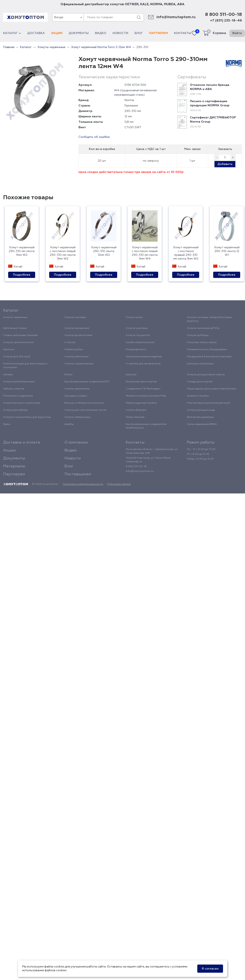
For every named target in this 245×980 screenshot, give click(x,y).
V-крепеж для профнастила (143, 364)
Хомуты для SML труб (17, 357)
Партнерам (158, 33)
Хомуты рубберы (198, 335)
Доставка (36, 33)
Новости (120, 33)
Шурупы (131, 375)
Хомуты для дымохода (201, 410)
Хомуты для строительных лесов (85, 410)
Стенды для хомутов (200, 382)
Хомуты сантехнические (18, 342)
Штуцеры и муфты (76, 396)
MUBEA (170, 4)
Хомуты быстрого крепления (22, 403)
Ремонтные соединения (18, 396)
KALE (144, 4)
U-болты (70, 342)
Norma (129, 100)
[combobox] (68, 17)
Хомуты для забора (15, 410)
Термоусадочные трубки (141, 403)
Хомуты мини (134, 317)
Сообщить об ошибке (94, 137)
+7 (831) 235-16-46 (226, 21)
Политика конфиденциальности (83, 484)
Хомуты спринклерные (79, 364)
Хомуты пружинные (77, 328)
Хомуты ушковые (137, 328)
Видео (101, 33)
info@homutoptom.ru (176, 17)
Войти (237, 33)
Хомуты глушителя (138, 335)
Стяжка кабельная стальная (20, 335)
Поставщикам (78, 474)
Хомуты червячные (15, 317)
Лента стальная (135, 417)
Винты (68, 375)
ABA (181, 4)
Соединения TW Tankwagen (143, 389)
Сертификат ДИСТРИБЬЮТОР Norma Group (213, 120)
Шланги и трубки (198, 396)
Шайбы (69, 424)
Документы (79, 33)
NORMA (156, 4)
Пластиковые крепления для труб (208, 403)
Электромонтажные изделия (144, 357)
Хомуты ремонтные (76, 357)
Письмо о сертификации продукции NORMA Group (210, 103)
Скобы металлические (140, 342)
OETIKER (132, 4)
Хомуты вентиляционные (19, 382)
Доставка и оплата (22, 442)
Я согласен (210, 969)
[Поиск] (139, 17)
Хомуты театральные (77, 417)
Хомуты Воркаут (136, 410)
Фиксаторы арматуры (200, 417)
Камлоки (9, 350)
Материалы (14, 466)
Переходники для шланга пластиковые (212, 389)
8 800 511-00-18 (223, 15)
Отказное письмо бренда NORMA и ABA (210, 87)
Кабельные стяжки (15, 328)
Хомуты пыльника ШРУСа (203, 328)
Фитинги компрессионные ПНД (146, 396)
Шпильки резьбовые (200, 364)
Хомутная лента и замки (202, 342)
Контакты (183, 33)
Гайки (7, 424)
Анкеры (8, 375)
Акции (57, 33)
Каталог (12, 33)
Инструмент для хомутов (141, 382)
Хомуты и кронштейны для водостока (27, 417)
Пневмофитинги (136, 350)
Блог (139, 33)
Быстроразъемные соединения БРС (87, 382)
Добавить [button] (225, 164)
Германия (131, 106)
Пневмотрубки (74, 350)
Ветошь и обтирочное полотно (84, 403)
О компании (76, 442)
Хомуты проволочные (78, 335)
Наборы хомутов (14, 389)
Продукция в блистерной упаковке (209, 357)
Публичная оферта (119, 484)
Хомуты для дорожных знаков (206, 375)
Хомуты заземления (77, 389)
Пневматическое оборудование (207, 350)
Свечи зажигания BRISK (202, 424)
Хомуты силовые (75, 317)
